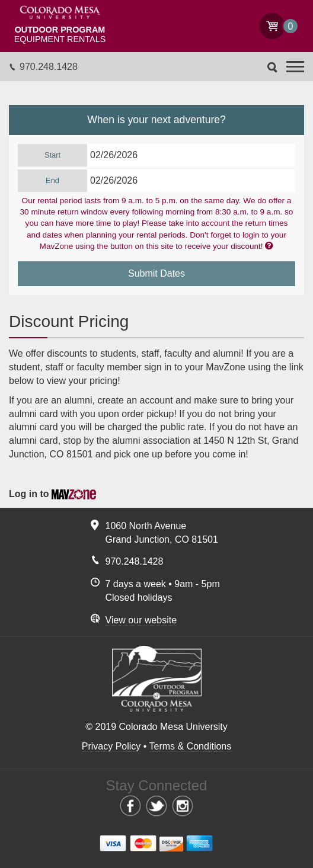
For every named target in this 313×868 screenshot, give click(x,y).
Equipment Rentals (60, 35)
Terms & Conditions (191, 746)
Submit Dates (156, 273)
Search (272, 68)
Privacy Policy (111, 746)
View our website (141, 620)
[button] (295, 67)
